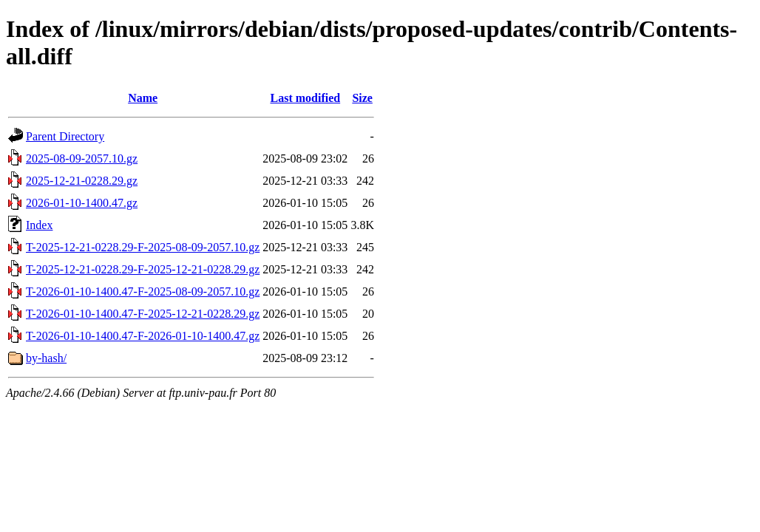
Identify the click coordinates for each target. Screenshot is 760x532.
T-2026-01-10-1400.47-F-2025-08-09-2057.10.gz (143, 291)
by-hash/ (46, 358)
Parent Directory (65, 136)
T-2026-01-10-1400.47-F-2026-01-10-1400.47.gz (143, 336)
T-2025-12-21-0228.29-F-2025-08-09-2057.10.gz (143, 247)
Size (362, 98)
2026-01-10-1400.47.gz (82, 203)
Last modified (305, 98)
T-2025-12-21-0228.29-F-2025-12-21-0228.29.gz (143, 269)
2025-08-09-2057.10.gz (82, 158)
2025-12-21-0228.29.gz (82, 181)
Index (39, 225)
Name (143, 98)
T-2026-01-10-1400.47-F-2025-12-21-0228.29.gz (143, 314)
